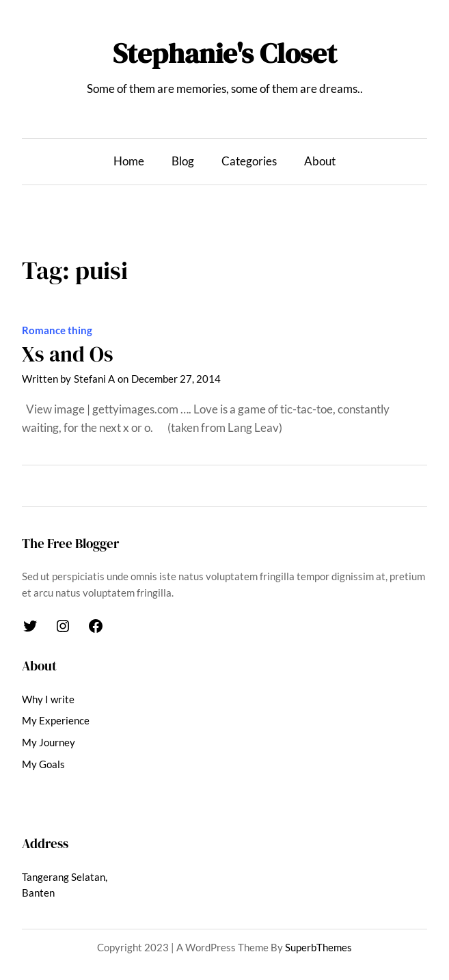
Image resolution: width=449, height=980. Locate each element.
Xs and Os (68, 354)
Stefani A (94, 379)
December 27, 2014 (176, 379)
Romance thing (57, 330)
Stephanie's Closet (225, 53)
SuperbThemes (318, 947)
